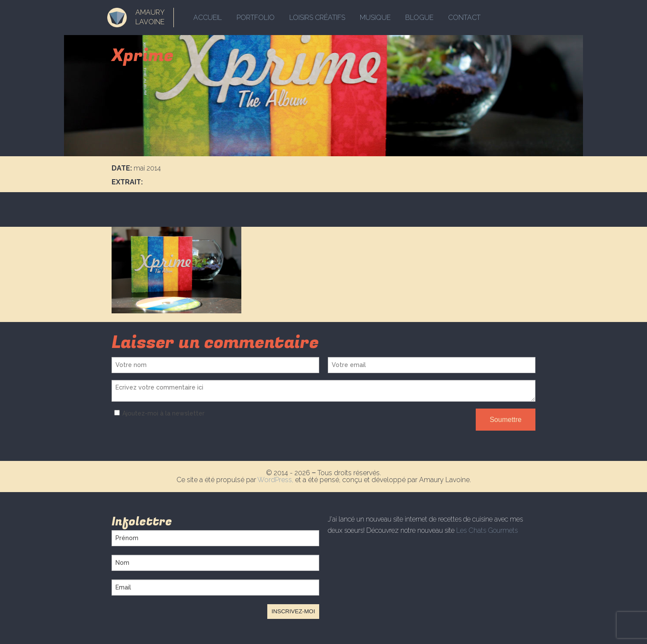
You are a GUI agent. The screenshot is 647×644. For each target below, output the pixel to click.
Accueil (208, 18)
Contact (464, 18)
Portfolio (256, 18)
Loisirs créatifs (317, 18)
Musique (375, 18)
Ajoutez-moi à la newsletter (158, 413)
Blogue (419, 18)
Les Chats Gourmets (487, 530)
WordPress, (276, 480)
